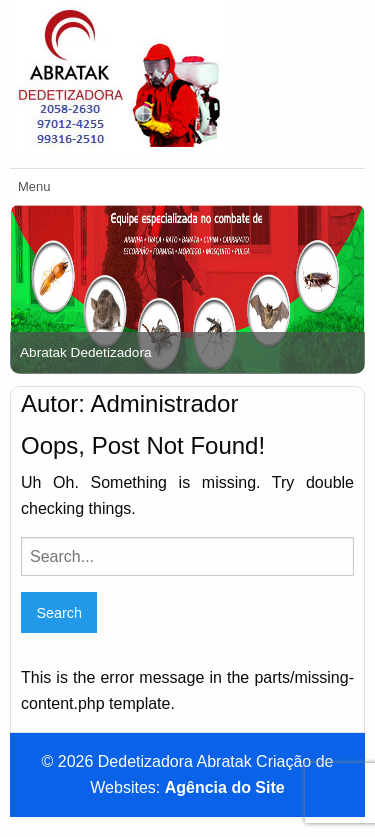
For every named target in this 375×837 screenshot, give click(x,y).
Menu (34, 186)
